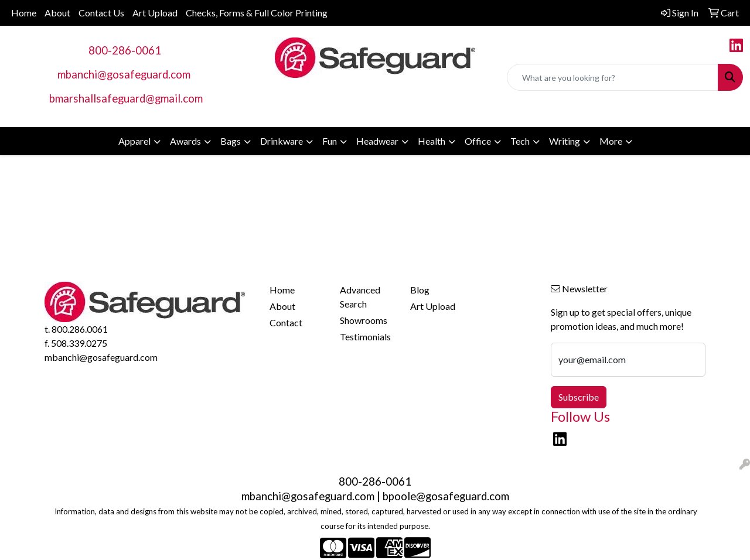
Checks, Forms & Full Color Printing (257, 13)
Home (24, 13)
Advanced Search (360, 297)
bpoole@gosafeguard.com (446, 496)
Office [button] (478, 141)
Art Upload (155, 13)
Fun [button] (330, 141)
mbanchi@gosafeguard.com (124, 74)
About (57, 13)
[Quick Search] (613, 77)
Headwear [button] (377, 141)
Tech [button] (520, 141)
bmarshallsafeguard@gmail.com (126, 98)
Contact (286, 322)
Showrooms (364, 320)
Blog (420, 290)
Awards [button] (185, 141)
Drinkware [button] (282, 141)
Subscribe (579, 397)
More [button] (611, 141)
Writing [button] (565, 141)
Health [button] (432, 141)
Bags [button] (231, 141)
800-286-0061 (125, 50)
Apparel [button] (134, 141)
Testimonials (365, 337)
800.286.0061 (80, 329)
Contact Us (101, 13)
